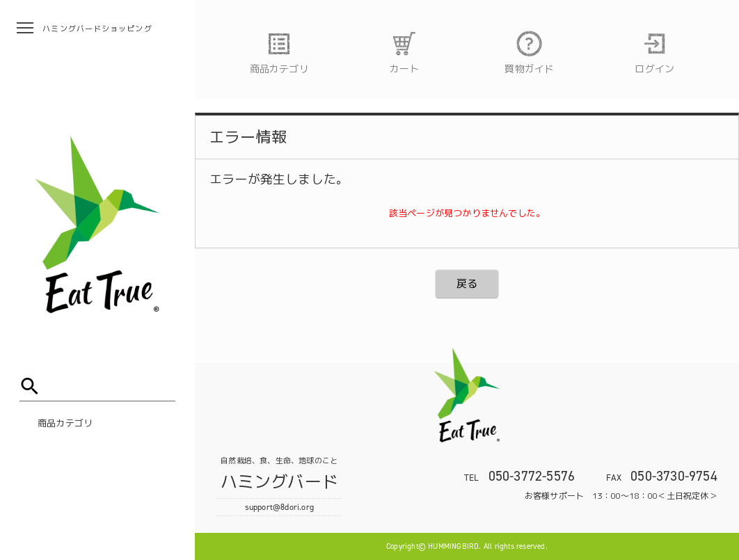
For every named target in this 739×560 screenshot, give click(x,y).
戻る (467, 283)
